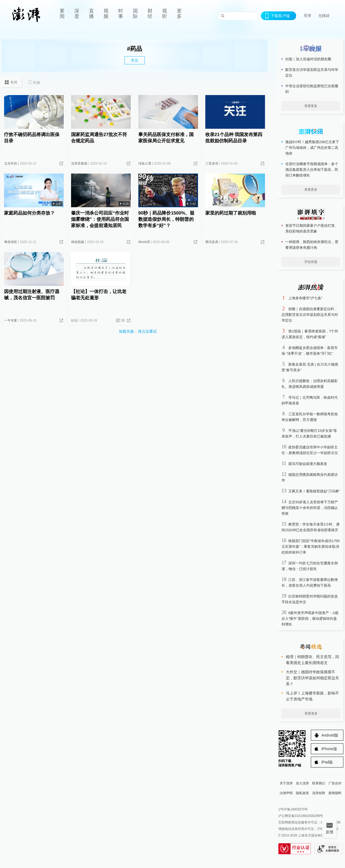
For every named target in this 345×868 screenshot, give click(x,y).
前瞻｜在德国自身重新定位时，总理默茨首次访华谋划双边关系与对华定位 (310, 315)
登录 (308, 15)
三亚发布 (212, 163)
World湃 (144, 242)
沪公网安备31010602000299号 (301, 816)
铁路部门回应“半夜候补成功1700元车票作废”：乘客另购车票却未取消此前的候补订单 (311, 547)
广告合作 (335, 783)
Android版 (330, 735)
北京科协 (11, 163)
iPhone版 (329, 749)
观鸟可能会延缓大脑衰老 (308, 464)
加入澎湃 (302, 783)
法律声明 (286, 793)
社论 (74, 320)
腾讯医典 (212, 242)
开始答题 (311, 262)
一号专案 (11, 320)
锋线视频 (78, 242)
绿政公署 (145, 163)
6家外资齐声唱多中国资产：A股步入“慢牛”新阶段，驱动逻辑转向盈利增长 (310, 619)
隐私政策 (302, 793)
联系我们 (319, 783)
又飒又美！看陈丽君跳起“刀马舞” (314, 491)
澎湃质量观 (79, 163)
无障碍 (324, 16)
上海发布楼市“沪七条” (305, 298)
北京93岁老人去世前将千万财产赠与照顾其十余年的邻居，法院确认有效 (310, 508)
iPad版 (327, 762)
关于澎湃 (286, 783)
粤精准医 (11, 242)
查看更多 (311, 106)
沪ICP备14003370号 (293, 809)
